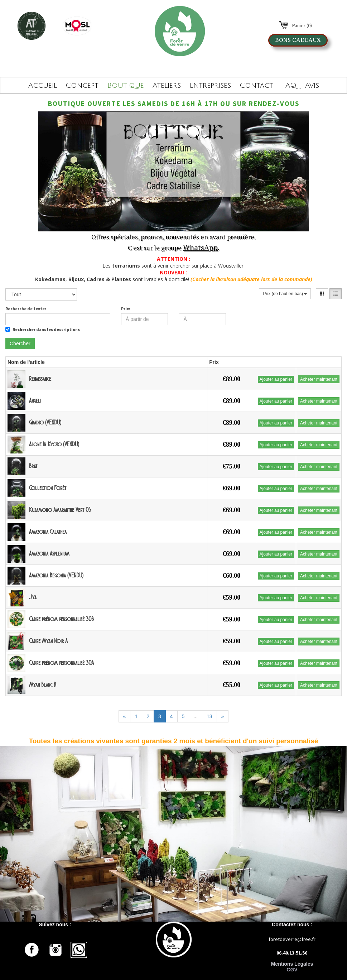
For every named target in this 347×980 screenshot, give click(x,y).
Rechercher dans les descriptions (43, 329)
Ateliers (167, 86)
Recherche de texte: (26, 309)
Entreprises (210, 86)
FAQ (289, 86)
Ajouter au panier (276, 379)
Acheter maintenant (319, 379)
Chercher (20, 344)
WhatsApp (200, 247)
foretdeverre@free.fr (292, 939)
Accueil (43, 86)
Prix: (126, 309)
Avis (312, 86)
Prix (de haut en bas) (285, 294)
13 (209, 716)
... (196, 716)
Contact (256, 86)
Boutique (126, 86)
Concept (82, 86)
